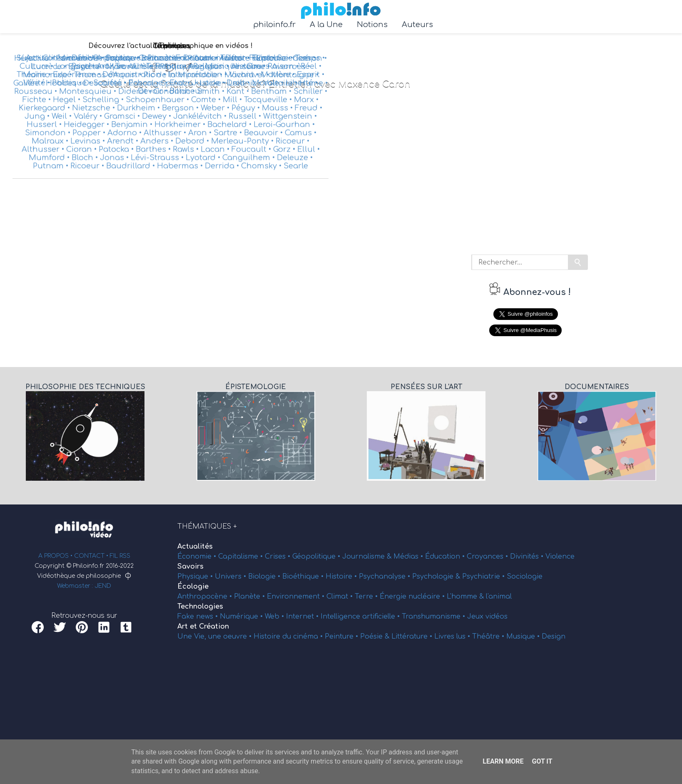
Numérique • (242, 617)
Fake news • (199, 617)
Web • (275, 617)
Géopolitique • (317, 557)
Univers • (231, 577)
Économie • (198, 557)
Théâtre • (489, 637)
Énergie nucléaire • (413, 597)
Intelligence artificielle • (361, 617)
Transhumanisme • (434, 617)
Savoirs (190, 567)
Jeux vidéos (487, 617)
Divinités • (528, 557)
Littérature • (413, 637)
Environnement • (297, 597)
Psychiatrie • (484, 577)
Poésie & (376, 637)
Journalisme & (368, 557)
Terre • (367, 597)
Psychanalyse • (386, 577)
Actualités (195, 547)
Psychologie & (437, 577)
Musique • (524, 637)
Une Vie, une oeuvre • (215, 637)
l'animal (499, 597)
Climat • (341, 597)
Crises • (279, 557)
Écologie (193, 587)
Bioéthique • (304, 577)
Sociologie (525, 577)
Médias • (409, 557)
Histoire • (342, 577)
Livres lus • (453, 637)
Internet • (303, 617)
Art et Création (203, 627)
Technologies (200, 607)
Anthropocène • (206, 597)
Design (554, 637)
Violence (560, 557)
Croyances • (488, 557)
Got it (542, 761)
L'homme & (466, 597)
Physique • (196, 577)
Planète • (250, 597)
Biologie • (265, 577)
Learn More (503, 761)
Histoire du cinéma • (289, 637)
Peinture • (342, 637)
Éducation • (446, 557)
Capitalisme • (241, 557)
